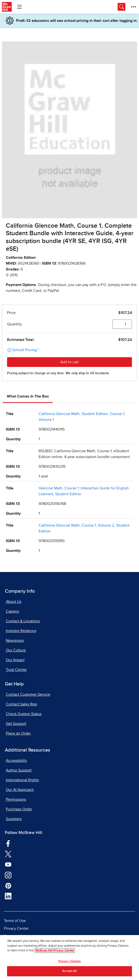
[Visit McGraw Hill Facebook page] (8, 843)
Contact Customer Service (28, 694)
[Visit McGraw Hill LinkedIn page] (8, 896)
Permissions (16, 799)
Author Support (19, 770)
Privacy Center (16, 928)
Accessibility (16, 761)
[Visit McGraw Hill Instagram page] (8, 875)
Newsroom (15, 641)
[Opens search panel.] (122, 7)
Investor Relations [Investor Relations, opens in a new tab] (21, 631)
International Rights (22, 780)
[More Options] (134, 7)
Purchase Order (19, 809)
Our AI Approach (20, 790)
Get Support (16, 724)
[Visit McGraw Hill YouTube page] (8, 864)
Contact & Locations (23, 621)
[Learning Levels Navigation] (19, 7)
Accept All (69, 971)
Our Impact (15, 660)
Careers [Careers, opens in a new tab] (12, 611)
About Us (14, 602)
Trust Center (16, 670)
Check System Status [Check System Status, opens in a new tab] (24, 714)
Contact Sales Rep (21, 704)
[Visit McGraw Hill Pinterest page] (8, 885)
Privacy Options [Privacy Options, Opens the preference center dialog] (70, 962)
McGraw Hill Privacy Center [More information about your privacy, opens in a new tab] (55, 951)
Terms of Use (15, 921)
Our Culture (16, 650)
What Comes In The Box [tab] (28, 396)
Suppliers (14, 819)
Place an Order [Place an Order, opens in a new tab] (18, 733)
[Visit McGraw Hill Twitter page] (8, 854)
